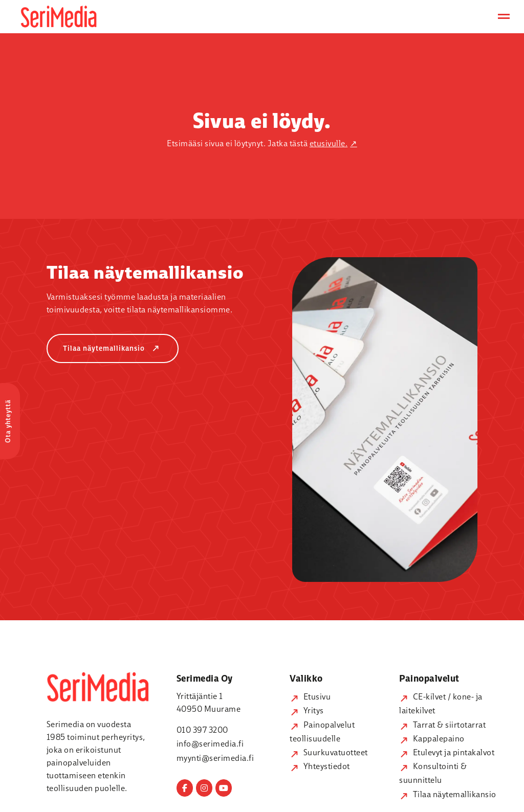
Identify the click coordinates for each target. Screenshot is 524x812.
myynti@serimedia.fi (215, 758)
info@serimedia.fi (210, 743)
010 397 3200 (202, 730)
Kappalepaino (432, 738)
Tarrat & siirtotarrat (442, 725)
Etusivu (310, 696)
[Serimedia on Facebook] (185, 788)
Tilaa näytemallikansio (114, 348)
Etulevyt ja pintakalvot (447, 752)
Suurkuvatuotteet (329, 752)
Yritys (307, 710)
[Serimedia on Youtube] (224, 788)
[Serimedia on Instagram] (204, 788)
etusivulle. (329, 143)
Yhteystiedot (320, 766)
